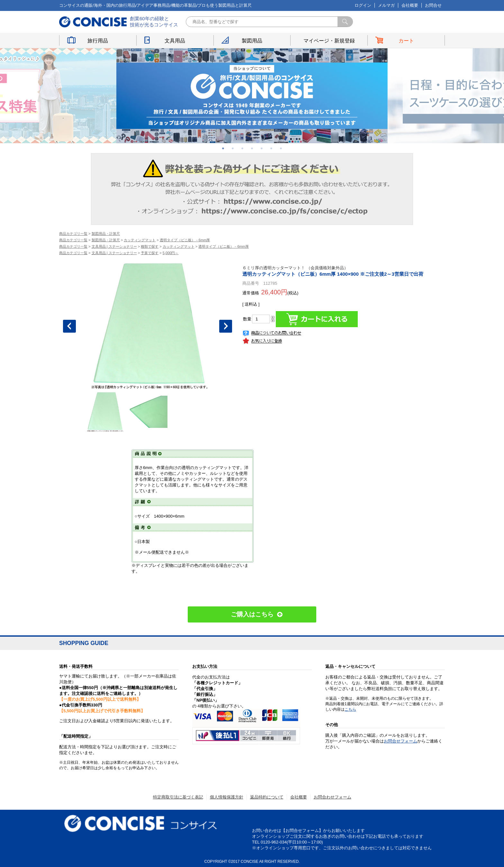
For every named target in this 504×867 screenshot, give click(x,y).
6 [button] (271, 148)
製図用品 (252, 41)
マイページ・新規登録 (329, 41)
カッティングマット (140, 240)
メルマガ (386, 5)
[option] (252, 96)
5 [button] (262, 148)
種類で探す (150, 246)
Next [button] (226, 326)
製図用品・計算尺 (106, 234)
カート (406, 41)
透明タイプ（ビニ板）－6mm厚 (185, 240)
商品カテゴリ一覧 (73, 234)
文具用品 (175, 41)
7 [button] (281, 148)
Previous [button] (69, 326)
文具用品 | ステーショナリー (114, 246)
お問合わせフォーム (333, 797)
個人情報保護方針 (227, 797)
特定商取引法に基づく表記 (178, 797)
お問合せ (433, 5)
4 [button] (252, 148)
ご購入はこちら (252, 614)
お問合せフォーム (401, 741)
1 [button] (223, 148)
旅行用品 (98, 41)
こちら (350, 709)
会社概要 (410, 5)
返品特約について (267, 797)
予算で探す (150, 253)
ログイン (363, 5)
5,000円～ (171, 253)
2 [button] (233, 148)
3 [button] (242, 148)
